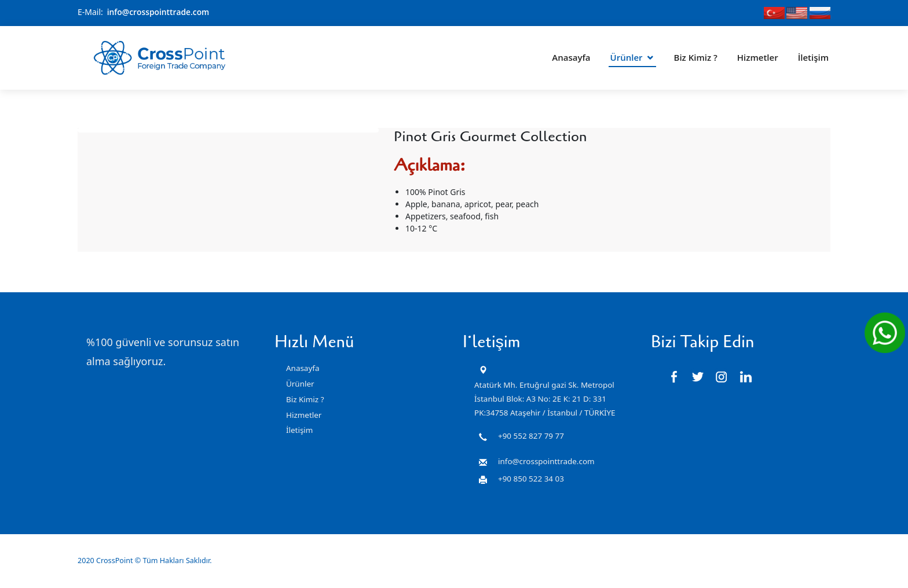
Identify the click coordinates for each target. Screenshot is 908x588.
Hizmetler (758, 54)
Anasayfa (571, 54)
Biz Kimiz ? (696, 54)
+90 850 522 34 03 (531, 479)
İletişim (813, 54)
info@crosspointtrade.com (159, 12)
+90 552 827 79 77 (531, 436)
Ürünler (627, 54)
